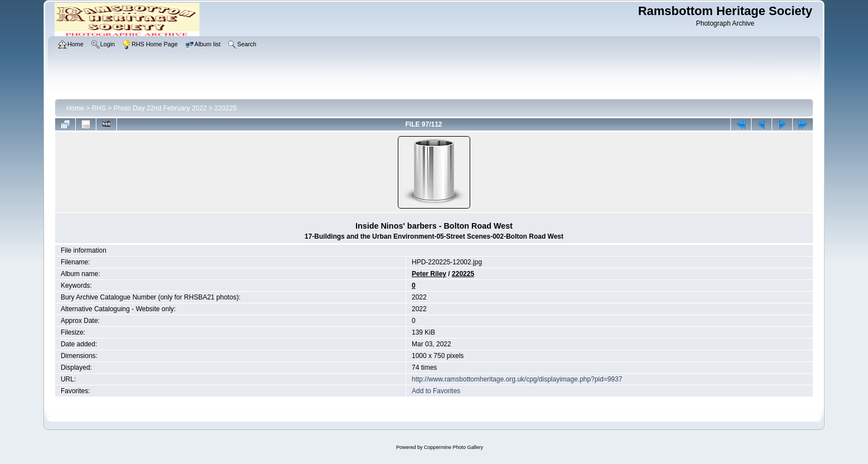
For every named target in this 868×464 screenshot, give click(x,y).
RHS (99, 108)
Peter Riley (429, 274)
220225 (226, 108)
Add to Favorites (436, 391)
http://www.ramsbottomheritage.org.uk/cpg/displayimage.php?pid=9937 (517, 379)
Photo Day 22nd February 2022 (160, 108)
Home (75, 108)
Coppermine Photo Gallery (453, 447)
